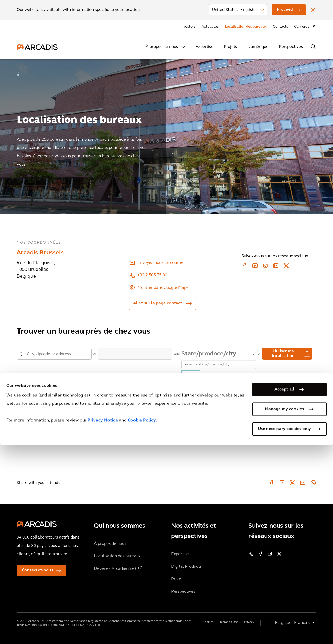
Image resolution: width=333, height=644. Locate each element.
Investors (188, 27)
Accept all (284, 588)
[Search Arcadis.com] (313, 47)
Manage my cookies (284, 608)
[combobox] (56, 354)
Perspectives (291, 47)
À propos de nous (162, 47)
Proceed (285, 10)
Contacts (280, 27)
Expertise (204, 47)
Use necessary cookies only (284, 628)
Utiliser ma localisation (283, 354)
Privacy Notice (103, 620)
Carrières (302, 27)
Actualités (210, 27)
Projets (230, 47)
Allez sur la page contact (158, 303)
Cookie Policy (142, 620)
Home (19, 74)
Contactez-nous (37, 570)
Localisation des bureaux (246, 27)
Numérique (258, 47)
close (191, 374)
